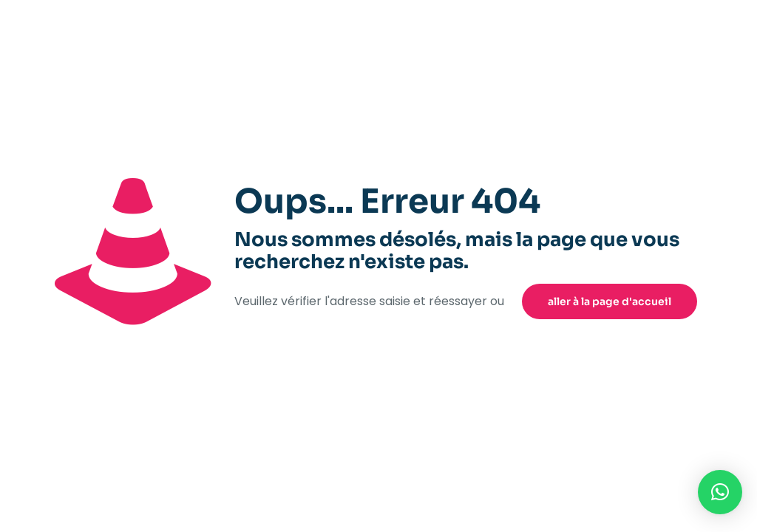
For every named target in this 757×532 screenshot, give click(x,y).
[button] (720, 492)
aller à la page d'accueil (610, 301)
